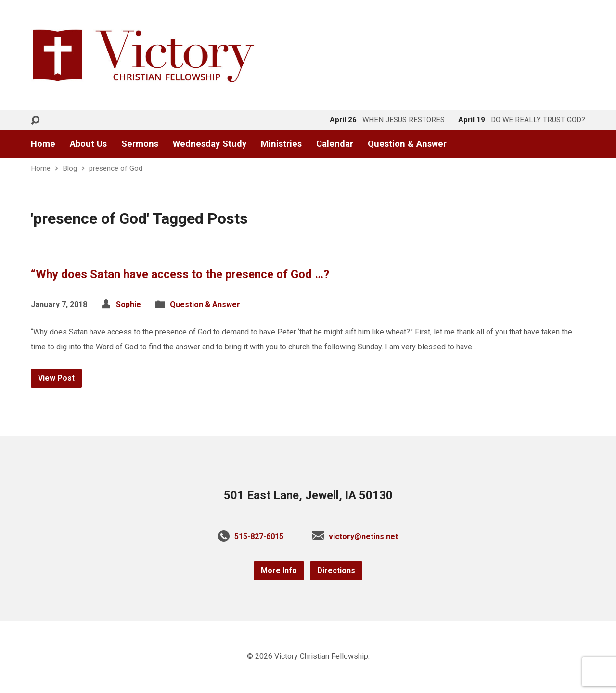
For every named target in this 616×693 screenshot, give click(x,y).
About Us (88, 144)
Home (43, 144)
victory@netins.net (363, 536)
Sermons (140, 144)
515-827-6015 (259, 536)
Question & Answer (407, 144)
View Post (56, 378)
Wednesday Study (210, 144)
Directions (336, 571)
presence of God (116, 168)
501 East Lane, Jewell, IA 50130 (308, 495)
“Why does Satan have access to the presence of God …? (180, 274)
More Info (279, 571)
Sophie (128, 304)
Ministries (281, 144)
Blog (70, 168)
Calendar (335, 144)
